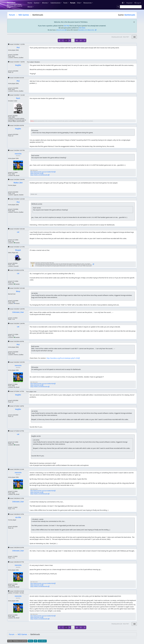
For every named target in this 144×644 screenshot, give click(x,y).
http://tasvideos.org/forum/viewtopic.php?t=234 (62, 358)
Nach (18, 98)
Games (36, 3)
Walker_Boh (18, 183)
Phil (18, 48)
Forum (73, 3)
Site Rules (82, 28)
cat (18, 232)
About (30, 7)
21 (81, 40)
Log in (137, 3)
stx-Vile (18, 517)
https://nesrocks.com (36, 173)
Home (30, 3)
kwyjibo (18, 65)
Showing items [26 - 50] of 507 (120, 37)
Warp (18, 291)
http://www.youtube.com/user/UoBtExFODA (42, 172)
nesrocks (18, 154)
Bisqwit (18, 250)
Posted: (16, 44)
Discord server (61, 30)
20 (77, 40)
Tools (65, 3)
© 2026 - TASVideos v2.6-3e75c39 (17, 641)
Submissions (55, 3)
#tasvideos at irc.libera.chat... (86, 30)
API (35, 641)
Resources (87, 3)
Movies (45, 3)
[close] (134, 22)
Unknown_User (18, 312)
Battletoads (130, 15)
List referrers (42, 641)
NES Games (24, 15)
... (73, 40)
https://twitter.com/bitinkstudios (39, 175)
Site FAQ (66, 26)
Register (129, 3)
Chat (79, 3)
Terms (31, 641)
